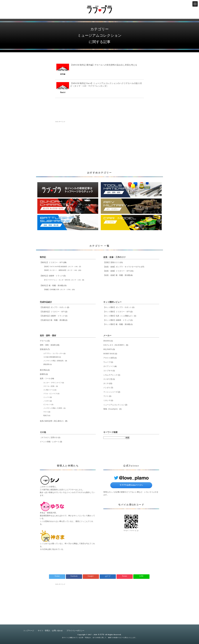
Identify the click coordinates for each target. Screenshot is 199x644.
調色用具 (46, 364)
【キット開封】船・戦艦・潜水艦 (117, 324)
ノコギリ (46, 401)
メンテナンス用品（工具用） (53, 408)
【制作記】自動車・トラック (51, 276)
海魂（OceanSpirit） (111, 409)
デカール (43, 341)
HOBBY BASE (109, 354)
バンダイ (107, 388)
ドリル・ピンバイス (50, 394)
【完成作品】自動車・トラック (52, 316)
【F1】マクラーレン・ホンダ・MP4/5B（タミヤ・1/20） (63, 280)
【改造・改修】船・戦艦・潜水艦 (117, 275)
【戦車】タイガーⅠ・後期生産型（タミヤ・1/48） (61, 270)
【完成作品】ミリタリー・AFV (52, 312)
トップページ (29, 631)
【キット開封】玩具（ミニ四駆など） (118, 316)
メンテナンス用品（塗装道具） (54, 361)
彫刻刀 (46, 416)
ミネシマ (107, 400)
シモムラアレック (110, 375)
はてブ (108, 576)
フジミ (106, 396)
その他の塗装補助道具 (51, 357)
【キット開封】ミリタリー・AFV (117, 312)
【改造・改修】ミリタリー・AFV (117, 271)
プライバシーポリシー (75, 631)
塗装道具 (43, 349)
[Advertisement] (99, 140)
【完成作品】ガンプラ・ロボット (53, 307)
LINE (141, 576)
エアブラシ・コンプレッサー (53, 353)
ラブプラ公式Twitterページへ (131, 485)
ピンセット (47, 404)
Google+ (91, 576)
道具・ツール (45, 379)
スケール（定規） (49, 386)
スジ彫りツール (49, 390)
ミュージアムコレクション (114, 405)
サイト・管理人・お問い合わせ (50, 631)
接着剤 (43, 374)
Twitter (57, 576)
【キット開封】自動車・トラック (117, 320)
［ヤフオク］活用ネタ (49, 438)
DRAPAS (107, 341)
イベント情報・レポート (50, 442)
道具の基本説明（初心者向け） (52, 421)
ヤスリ (46, 412)
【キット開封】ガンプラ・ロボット (118, 307)
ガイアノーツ (109, 366)
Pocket (125, 576)
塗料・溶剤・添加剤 (48, 345)
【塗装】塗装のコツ (111, 262)
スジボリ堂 (108, 379)
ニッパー (46, 397)
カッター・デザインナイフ (53, 383)
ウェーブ (107, 362)
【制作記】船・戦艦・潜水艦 (51, 286)
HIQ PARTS (108, 349)
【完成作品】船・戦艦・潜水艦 (52, 320)
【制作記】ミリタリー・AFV (51, 262)
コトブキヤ (108, 371)
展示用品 (43, 370)
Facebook (74, 576)
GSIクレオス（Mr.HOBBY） (114, 345)
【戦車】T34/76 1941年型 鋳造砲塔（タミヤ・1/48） (61, 267)
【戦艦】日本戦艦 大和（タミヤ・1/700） (57, 290)
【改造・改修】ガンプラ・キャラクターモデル (122, 267)
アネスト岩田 (109, 358)
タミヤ (106, 383)
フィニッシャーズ (110, 392)
